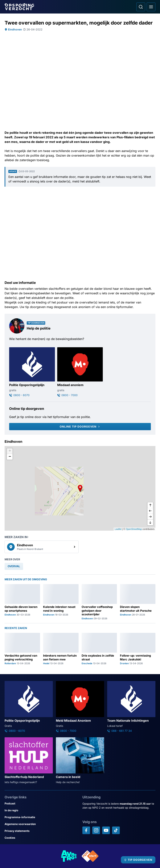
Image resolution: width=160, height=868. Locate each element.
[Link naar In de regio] (41, 810)
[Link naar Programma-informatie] (41, 817)
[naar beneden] (150, 522)
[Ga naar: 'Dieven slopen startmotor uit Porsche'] (138, 602)
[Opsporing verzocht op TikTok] (116, 830)
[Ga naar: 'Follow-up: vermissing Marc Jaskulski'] (138, 649)
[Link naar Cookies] (41, 838)
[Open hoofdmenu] (151, 7)
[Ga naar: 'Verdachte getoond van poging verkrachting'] (22, 649)
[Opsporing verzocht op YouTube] (106, 830)
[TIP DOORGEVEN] (138, 860)
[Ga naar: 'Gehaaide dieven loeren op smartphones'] (22, 602)
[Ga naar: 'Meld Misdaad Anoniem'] (80, 707)
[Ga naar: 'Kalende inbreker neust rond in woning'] (61, 602)
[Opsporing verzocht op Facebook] (86, 830)
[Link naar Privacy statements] (41, 831)
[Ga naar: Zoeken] (141, 7)
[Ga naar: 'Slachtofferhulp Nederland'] (29, 761)
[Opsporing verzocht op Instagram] (96, 830)
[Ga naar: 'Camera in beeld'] (80, 761)
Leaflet (118, 529)
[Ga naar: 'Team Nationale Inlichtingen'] (131, 707)
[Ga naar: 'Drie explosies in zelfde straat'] (99, 649)
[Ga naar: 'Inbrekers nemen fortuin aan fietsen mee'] (61, 649)
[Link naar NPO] (90, 856)
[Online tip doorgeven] (80, 427)
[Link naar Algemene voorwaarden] (41, 824)
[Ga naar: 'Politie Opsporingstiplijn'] (32, 372)
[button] (80, 488)
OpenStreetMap (134, 529)
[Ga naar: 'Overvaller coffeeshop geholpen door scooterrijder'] (99, 602)
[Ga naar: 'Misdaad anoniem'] (80, 372)
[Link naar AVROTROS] (69, 856)
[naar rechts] (150, 517)
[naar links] (150, 511)
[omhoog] (150, 505)
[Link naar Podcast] (41, 803)
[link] (42, 547)
